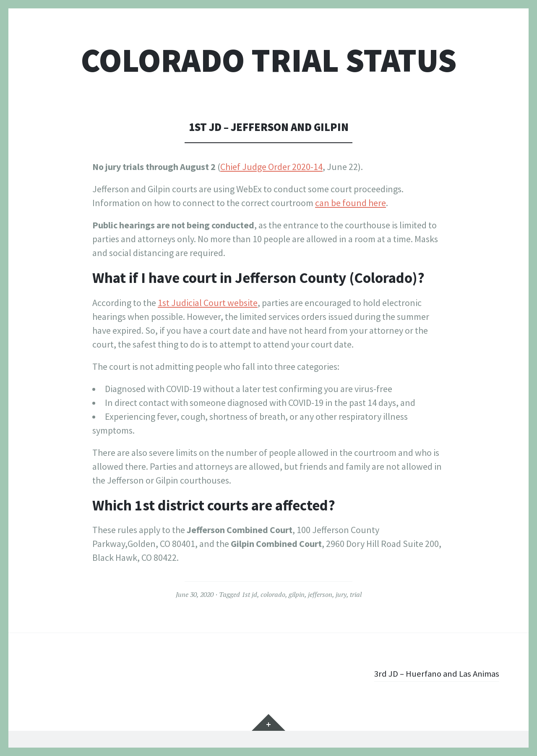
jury (341, 594)
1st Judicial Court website (208, 303)
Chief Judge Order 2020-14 (271, 167)
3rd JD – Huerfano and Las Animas (433, 673)
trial (356, 594)
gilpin (297, 594)
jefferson (320, 594)
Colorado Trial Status (269, 60)
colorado (273, 594)
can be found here (351, 203)
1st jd (249, 594)
